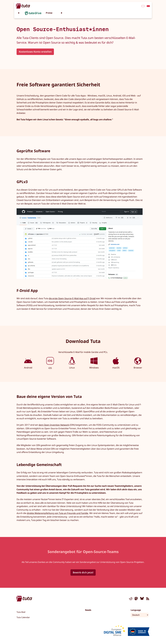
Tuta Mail (21, 612)
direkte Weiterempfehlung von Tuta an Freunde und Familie (58, 513)
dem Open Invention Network (54, 425)
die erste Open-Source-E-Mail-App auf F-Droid (72, 298)
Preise (49, 13)
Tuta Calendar (23, 617)
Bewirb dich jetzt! (83, 572)
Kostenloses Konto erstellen (35, 52)
